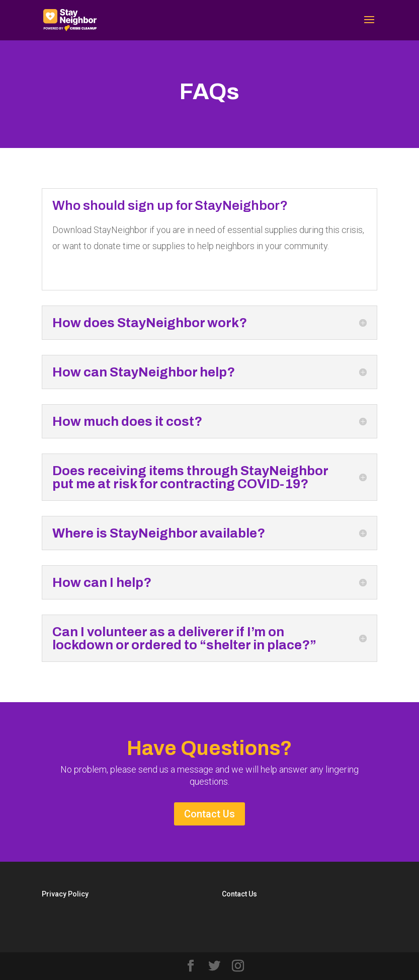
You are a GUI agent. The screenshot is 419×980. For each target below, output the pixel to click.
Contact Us (209, 814)
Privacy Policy (65, 894)
